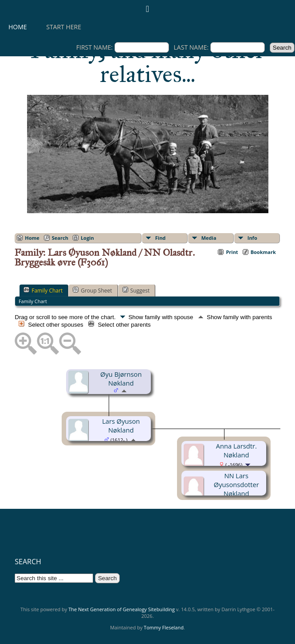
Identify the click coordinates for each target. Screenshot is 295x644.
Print (232, 252)
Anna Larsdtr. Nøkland (236, 450)
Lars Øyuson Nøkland (121, 425)
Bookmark (263, 252)
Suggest (136, 290)
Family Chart (43, 290)
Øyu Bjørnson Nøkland (121, 379)
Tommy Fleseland (164, 627)
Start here (64, 27)
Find (161, 238)
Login (87, 238)
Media (209, 238)
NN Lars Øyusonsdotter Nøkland (236, 484)
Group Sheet (92, 290)
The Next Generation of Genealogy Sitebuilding (122, 609)
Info (252, 238)
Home (18, 27)
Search (60, 238)
